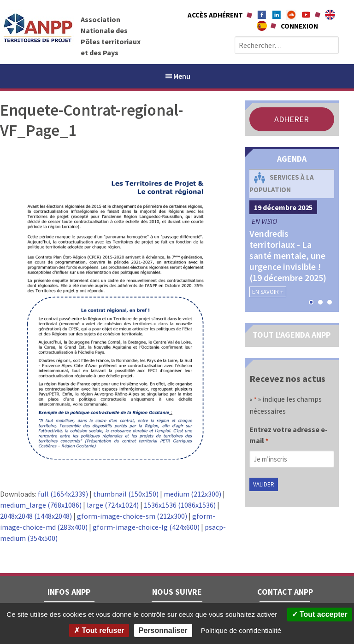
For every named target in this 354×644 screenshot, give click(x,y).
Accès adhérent (215, 15)
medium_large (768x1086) (41, 505)
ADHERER (292, 119)
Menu (177, 76)
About (330, 15)
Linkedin (277, 15)
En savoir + (268, 292)
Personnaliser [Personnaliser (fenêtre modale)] (163, 630)
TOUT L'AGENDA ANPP (292, 335)
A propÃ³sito (262, 26)
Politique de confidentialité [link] (241, 630)
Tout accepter (320, 614)
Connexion (299, 26)
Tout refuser (99, 630)
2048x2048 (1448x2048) (36, 516)
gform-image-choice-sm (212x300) (132, 516)
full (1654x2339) (63, 494)
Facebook (262, 15)
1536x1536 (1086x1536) (180, 505)
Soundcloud (291, 15)
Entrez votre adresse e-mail (289, 436)
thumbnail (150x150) (126, 494)
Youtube (306, 15)
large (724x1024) (113, 505)
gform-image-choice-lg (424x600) (146, 527)
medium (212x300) (192, 494)
